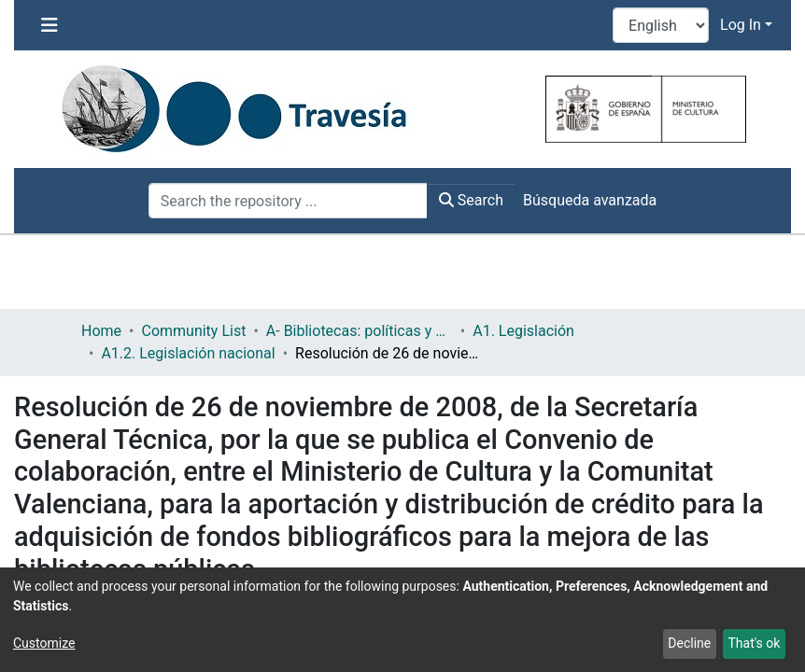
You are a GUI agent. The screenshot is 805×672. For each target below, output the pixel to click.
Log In (741, 25)
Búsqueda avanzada (590, 200)
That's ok (754, 643)
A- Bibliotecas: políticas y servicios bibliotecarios (360, 331)
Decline (689, 643)
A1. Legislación (523, 331)
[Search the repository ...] (288, 201)
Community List (193, 331)
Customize (44, 643)
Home (101, 331)
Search (471, 200)
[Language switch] (661, 25)
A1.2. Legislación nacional (188, 353)
